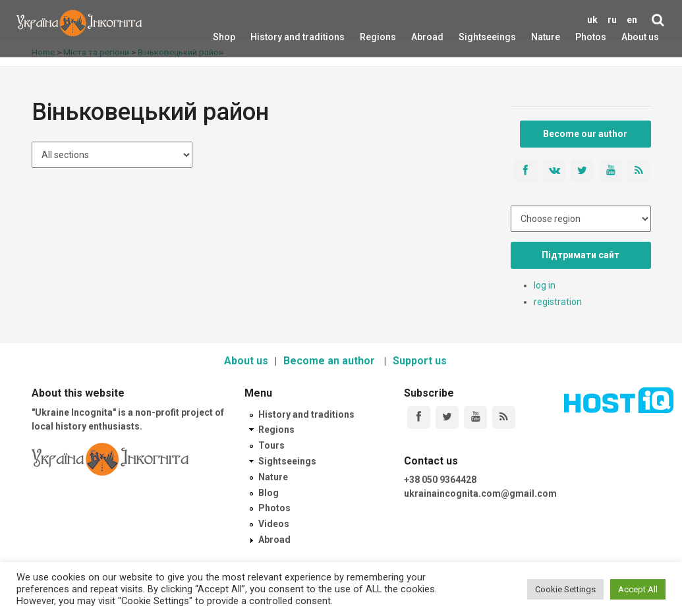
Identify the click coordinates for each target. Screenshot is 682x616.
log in (545, 285)
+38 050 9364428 (440, 480)
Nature (538, 37)
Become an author (330, 361)
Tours (271, 445)
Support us (420, 361)
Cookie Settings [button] (565, 589)
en (632, 20)
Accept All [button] (638, 589)
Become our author (585, 134)
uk (592, 20)
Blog (269, 493)
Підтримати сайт (581, 255)
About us (640, 37)
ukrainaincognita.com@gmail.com (480, 493)
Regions (369, 37)
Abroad (419, 37)
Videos (274, 524)
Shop (224, 37)
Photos (591, 37)
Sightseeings (473, 37)
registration (558, 302)
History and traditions (274, 37)
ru (612, 20)
